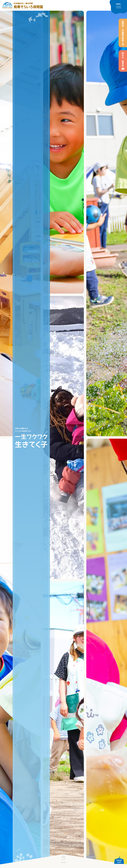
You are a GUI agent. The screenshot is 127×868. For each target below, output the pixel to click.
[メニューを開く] (118, 7)
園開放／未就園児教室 (123, 31)
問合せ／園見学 (123, 60)
